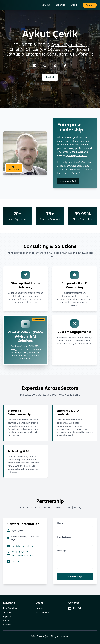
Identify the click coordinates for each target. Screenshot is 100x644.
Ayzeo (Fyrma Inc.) (69, 45)
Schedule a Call (68, 181)
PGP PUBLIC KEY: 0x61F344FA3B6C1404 (22, 554)
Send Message (75, 577)
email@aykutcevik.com (23, 546)
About (74, 5)
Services (46, 5)
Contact (90, 5)
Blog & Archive (10, 608)
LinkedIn (16, 562)
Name (60, 523)
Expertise (61, 5)
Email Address (64, 537)
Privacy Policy (42, 612)
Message (62, 551)
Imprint (40, 608)
